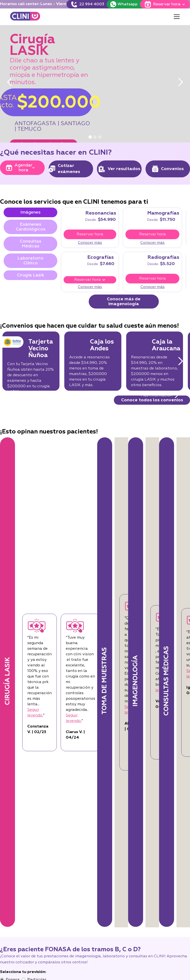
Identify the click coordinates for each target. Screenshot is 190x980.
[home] (25, 17)
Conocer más (90, 243)
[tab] (30, 212)
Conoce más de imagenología (124, 302)
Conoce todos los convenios (152, 400)
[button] (176, 17)
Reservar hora (90, 234)
